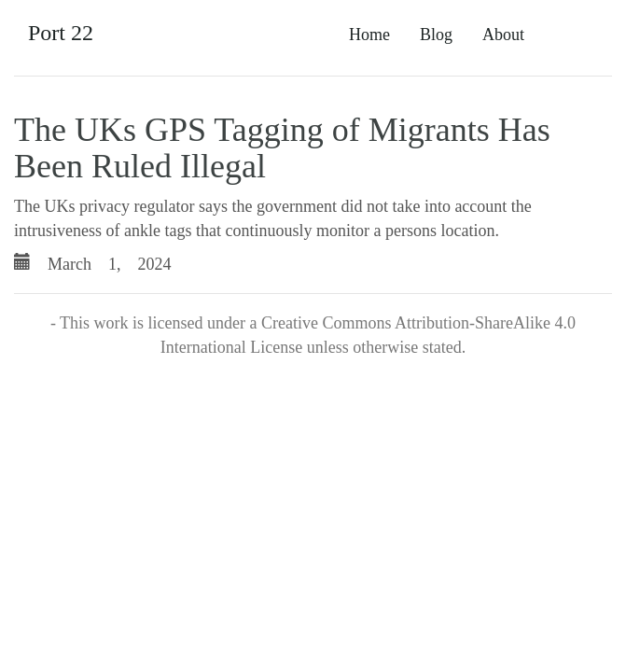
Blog (436, 35)
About (503, 35)
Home (369, 35)
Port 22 (61, 33)
